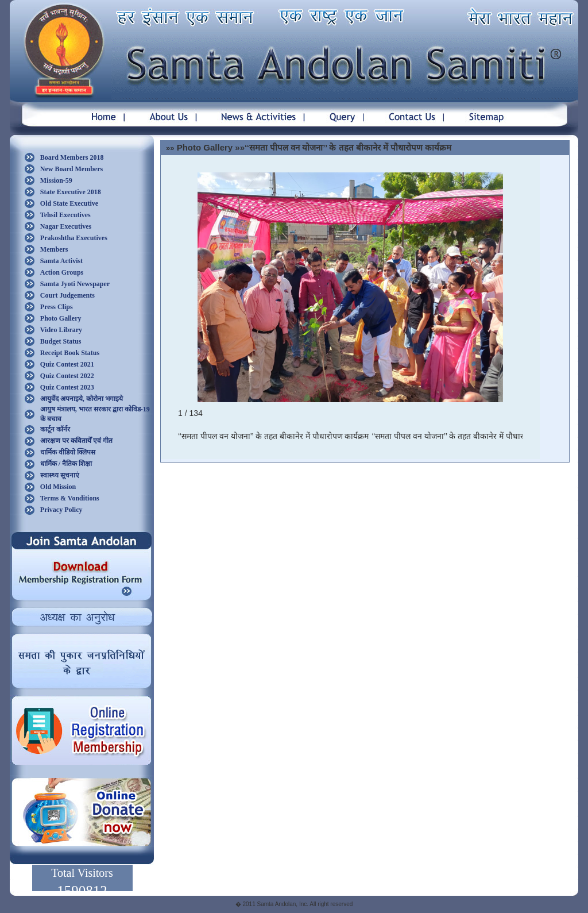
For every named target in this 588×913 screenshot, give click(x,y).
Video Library (61, 330)
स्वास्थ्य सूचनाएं (60, 475)
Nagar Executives (66, 226)
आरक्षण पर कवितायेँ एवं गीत (76, 441)
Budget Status (61, 341)
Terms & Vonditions (70, 498)
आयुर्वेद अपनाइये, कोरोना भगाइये (82, 399)
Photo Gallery (61, 318)
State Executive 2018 (71, 192)
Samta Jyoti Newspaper (75, 284)
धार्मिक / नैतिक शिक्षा (66, 464)
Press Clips (57, 307)
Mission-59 (56, 180)
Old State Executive (69, 203)
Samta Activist (61, 261)
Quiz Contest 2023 (67, 387)
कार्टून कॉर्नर (55, 429)
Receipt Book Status (70, 353)
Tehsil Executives (65, 215)
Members (54, 249)
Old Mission (58, 487)
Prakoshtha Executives (74, 238)
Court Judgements (67, 295)
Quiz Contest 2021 (67, 364)
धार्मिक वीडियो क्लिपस (68, 452)
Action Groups (62, 272)
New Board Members (71, 169)
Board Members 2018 (72, 157)
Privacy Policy (61, 510)
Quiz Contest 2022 (67, 376)
